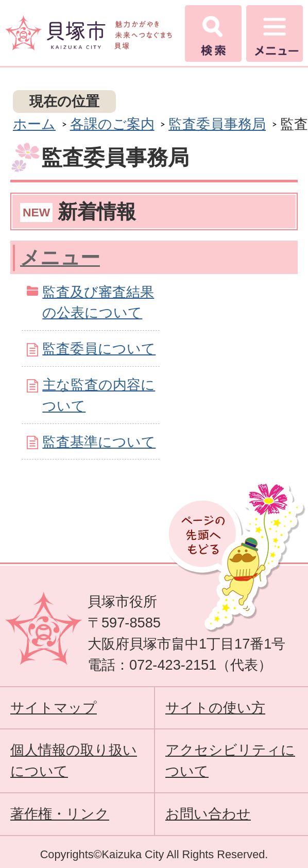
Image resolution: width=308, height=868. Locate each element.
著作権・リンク (60, 814)
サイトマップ (54, 708)
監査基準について (99, 442)
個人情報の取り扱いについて (74, 760)
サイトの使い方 (215, 708)
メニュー (60, 258)
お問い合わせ (208, 814)
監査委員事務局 (217, 124)
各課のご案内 (112, 124)
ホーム (34, 124)
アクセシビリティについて (230, 760)
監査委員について (99, 348)
